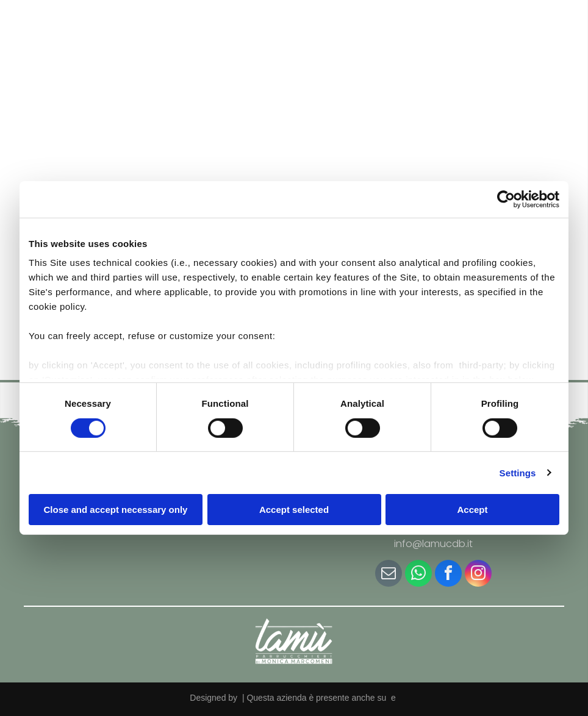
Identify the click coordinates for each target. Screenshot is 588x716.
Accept (472, 510)
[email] (389, 575)
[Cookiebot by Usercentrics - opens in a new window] (506, 199)
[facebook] (448, 575)
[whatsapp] (418, 575)
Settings (518, 472)
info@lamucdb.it (433, 544)
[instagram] (478, 575)
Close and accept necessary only (116, 510)
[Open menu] (558, 40)
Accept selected (294, 510)
